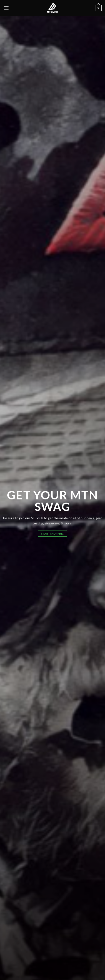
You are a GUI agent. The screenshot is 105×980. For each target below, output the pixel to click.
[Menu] (6, 8)
